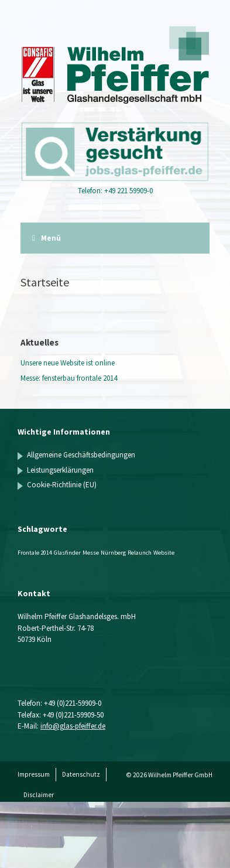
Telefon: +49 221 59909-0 (115, 191)
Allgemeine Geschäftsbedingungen (81, 455)
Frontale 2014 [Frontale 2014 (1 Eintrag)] (35, 553)
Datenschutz (81, 774)
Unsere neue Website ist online (68, 363)
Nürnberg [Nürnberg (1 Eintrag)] (113, 553)
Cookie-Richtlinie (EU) (62, 485)
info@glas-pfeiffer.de (73, 726)
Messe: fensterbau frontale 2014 (69, 378)
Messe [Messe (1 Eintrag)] (91, 553)
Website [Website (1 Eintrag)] (164, 553)
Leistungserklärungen (60, 470)
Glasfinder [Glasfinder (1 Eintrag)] (67, 553)
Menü (47, 238)
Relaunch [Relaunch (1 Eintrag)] (140, 553)
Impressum (34, 774)
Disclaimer (39, 795)
